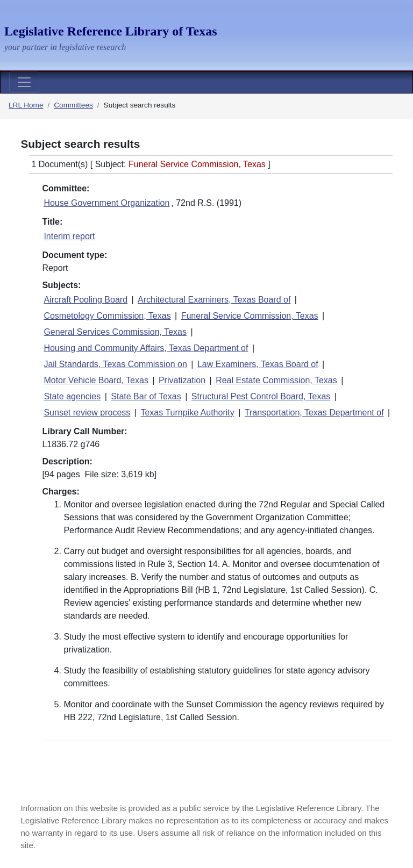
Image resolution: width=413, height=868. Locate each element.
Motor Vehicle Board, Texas (96, 380)
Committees (73, 105)
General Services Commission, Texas (115, 332)
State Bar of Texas (146, 396)
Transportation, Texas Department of (314, 413)
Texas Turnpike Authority (187, 413)
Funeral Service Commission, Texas (250, 316)
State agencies (72, 396)
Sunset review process (87, 413)
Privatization (182, 380)
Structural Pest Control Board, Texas (261, 396)
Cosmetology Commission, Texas (107, 316)
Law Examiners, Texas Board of (258, 364)
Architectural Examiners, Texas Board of (214, 300)
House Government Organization (106, 203)
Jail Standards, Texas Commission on (115, 364)
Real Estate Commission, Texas (276, 380)
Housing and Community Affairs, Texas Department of (146, 348)
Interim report (69, 236)
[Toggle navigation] (24, 82)
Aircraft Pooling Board (86, 300)
